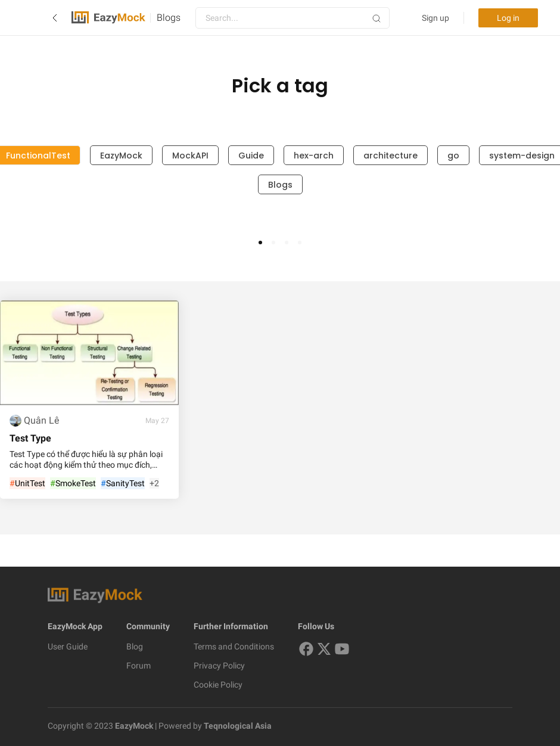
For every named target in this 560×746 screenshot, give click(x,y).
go (453, 156)
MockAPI (190, 156)
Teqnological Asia (237, 726)
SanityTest (123, 484)
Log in (508, 18)
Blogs (169, 18)
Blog (135, 646)
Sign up (435, 18)
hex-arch (314, 156)
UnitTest (27, 484)
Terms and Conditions (234, 646)
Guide (251, 156)
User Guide (68, 646)
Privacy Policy (219, 666)
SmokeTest (73, 484)
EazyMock (121, 156)
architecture (391, 156)
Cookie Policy (218, 685)
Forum (139, 666)
